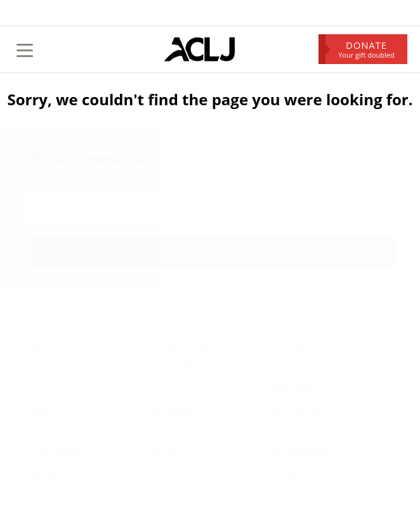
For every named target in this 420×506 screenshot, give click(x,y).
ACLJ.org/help (64, 401)
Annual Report (370, 358)
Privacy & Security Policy (308, 358)
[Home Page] (200, 49)
